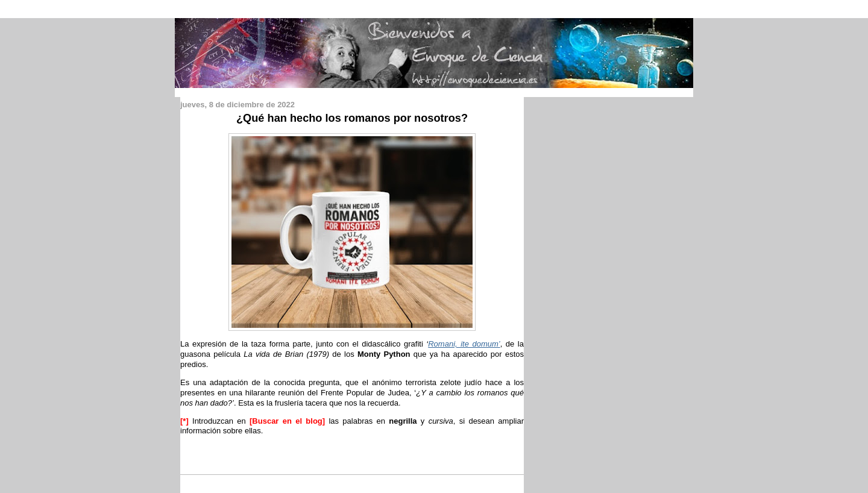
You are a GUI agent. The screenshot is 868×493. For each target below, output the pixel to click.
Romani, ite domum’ (464, 344)
